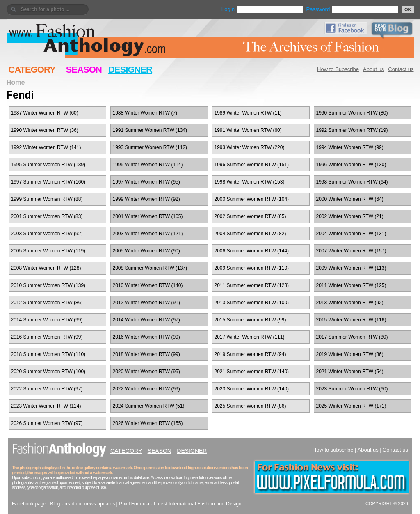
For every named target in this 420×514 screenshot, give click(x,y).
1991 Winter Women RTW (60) (248, 130)
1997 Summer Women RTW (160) (48, 182)
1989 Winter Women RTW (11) (248, 113)
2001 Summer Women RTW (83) (47, 216)
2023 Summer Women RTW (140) (252, 389)
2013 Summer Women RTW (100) (252, 303)
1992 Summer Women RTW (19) (352, 130)
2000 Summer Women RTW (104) (252, 199)
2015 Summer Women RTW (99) (250, 320)
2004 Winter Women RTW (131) (351, 234)
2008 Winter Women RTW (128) (46, 268)
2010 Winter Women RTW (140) (148, 285)
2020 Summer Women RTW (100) (48, 372)
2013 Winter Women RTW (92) (350, 303)
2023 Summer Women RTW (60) (352, 389)
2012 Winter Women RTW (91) (146, 303)
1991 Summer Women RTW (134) (150, 130)
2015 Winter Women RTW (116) (351, 320)
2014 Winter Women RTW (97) (146, 320)
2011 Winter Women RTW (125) (351, 285)
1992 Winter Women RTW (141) (46, 147)
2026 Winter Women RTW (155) (148, 423)
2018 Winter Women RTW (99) (146, 354)
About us (373, 69)
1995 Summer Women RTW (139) (48, 165)
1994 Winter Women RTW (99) (350, 147)
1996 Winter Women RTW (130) (351, 165)
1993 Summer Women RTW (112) (150, 147)
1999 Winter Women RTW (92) (146, 199)
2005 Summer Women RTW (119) (48, 251)
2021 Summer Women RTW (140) (252, 372)
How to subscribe (333, 450)
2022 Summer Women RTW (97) (47, 389)
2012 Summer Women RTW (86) (47, 303)
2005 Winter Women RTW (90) (146, 251)
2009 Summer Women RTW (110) (252, 268)
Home (16, 82)
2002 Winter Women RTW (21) (350, 216)
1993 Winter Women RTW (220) (250, 147)
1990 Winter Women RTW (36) (45, 130)
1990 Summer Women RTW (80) (352, 113)
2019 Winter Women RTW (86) (350, 354)
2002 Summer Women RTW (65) (250, 216)
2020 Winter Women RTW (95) (146, 372)
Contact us (401, 69)
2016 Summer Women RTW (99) (47, 337)
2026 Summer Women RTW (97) (47, 423)
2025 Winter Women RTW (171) (351, 406)
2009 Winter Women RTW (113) (351, 268)
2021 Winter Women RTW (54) (350, 372)
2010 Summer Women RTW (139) (48, 285)
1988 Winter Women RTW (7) (145, 113)
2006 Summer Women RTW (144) (252, 251)
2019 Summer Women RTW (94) (250, 354)
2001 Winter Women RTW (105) (148, 216)
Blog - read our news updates (82, 504)
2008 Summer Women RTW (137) (150, 268)
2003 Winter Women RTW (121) (148, 234)
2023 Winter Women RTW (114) (46, 406)
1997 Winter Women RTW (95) (146, 182)
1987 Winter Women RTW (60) (45, 113)
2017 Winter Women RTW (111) (250, 337)
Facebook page (29, 504)
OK (408, 9)
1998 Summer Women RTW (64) (352, 182)
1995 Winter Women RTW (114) (148, 165)
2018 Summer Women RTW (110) (48, 354)
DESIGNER (130, 70)
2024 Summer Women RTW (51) (149, 406)
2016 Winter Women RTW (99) (146, 337)
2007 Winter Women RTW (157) (351, 251)
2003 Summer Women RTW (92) (47, 234)
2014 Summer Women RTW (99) (47, 320)
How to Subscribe (338, 69)
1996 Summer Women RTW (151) (252, 165)
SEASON (84, 70)
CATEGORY (32, 70)
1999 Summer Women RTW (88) (47, 199)
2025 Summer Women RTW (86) (250, 406)
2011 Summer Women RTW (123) (252, 285)
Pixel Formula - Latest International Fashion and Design (180, 504)
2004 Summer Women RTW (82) (250, 234)
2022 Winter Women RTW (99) (146, 389)
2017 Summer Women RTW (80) (352, 337)
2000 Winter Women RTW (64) (350, 199)
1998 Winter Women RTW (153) (250, 182)
